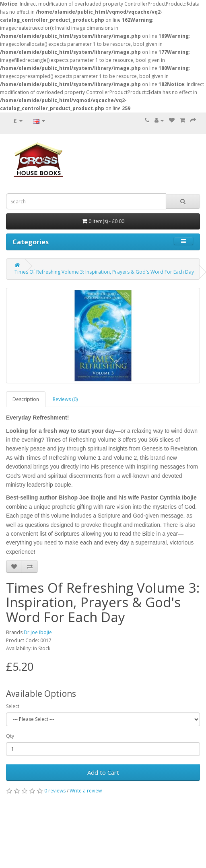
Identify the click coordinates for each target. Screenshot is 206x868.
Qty (10, 736)
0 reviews (55, 791)
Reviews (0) (65, 399)
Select (13, 706)
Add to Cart (103, 772)
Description (26, 399)
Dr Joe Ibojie (38, 632)
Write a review (86, 791)
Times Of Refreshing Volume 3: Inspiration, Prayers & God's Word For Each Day (104, 272)
